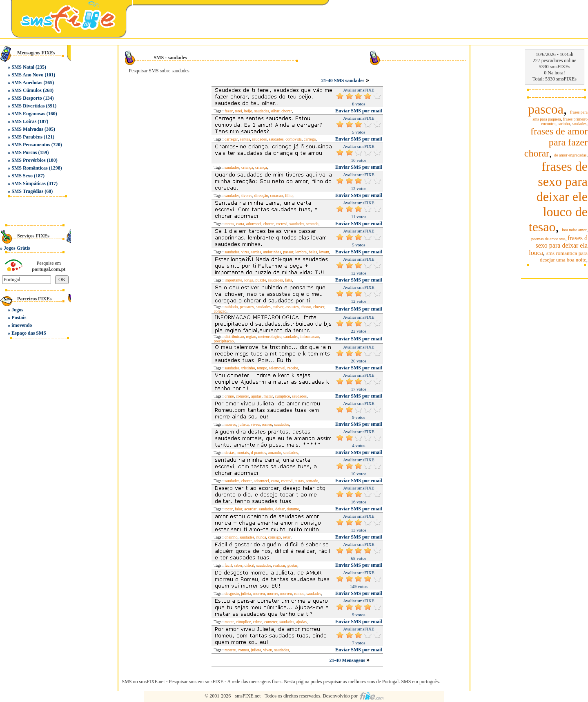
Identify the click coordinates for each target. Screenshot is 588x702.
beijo (248, 111)
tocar (229, 509)
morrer (273, 594)
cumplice (282, 396)
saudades (262, 111)
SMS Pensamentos (31, 145)
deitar (280, 509)
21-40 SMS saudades (343, 80)
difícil (249, 565)
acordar (250, 509)
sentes (245, 139)
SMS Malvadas (27, 129)
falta (289, 280)
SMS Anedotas (27, 83)
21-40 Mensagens (348, 660)
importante (233, 280)
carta (240, 224)
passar (288, 252)
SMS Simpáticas (29, 183)
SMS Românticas (29, 168)
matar (268, 396)
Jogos (17, 310)
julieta (244, 424)
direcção (261, 196)
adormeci (254, 224)
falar (238, 509)
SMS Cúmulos (27, 90)
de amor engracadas (570, 155)
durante (293, 509)
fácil (228, 565)
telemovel (277, 368)
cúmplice (244, 622)
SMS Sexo (22, 176)
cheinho (231, 537)
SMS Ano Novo (27, 75)
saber (238, 565)
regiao (251, 336)
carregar (231, 139)
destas (229, 453)
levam (324, 252)
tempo (262, 368)
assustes (292, 307)
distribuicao (234, 336)
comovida (293, 139)
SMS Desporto (27, 98)
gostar (292, 565)
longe (249, 280)
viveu (255, 424)
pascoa (546, 109)
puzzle (261, 280)
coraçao (220, 311)
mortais (243, 453)
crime (229, 396)
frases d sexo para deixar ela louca (558, 245)
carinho (563, 124)
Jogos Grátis (17, 248)
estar (287, 537)
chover (319, 307)
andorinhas (272, 252)
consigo (275, 537)
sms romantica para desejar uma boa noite (564, 256)
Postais (19, 317)
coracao (277, 196)
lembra (301, 252)
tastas (299, 481)
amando (274, 453)
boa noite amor (575, 230)
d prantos (258, 453)
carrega (310, 139)
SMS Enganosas (28, 114)
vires (245, 252)
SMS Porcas (24, 152)
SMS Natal (23, 67)
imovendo (22, 325)
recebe (293, 368)
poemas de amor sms (548, 239)
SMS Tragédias (27, 191)
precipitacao (224, 341)
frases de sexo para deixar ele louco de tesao (558, 197)
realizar (279, 565)
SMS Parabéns (27, 137)
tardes (256, 252)
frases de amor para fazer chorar (556, 142)
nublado (231, 307)
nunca (261, 537)
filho (289, 196)
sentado (312, 481)
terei (238, 111)
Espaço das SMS (29, 333)
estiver (278, 307)
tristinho (248, 368)
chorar (287, 111)
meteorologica (270, 336)
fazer (229, 111)
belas (313, 252)
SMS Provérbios (28, 160)
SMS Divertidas (28, 106)
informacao (310, 336)
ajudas (256, 396)
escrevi (281, 224)
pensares (247, 307)
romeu (267, 424)
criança (247, 167)
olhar (275, 111)
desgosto (232, 594)
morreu (231, 424)
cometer (243, 396)
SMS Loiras (24, 121)
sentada (312, 224)
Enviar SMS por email (359, 111)
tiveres (247, 196)
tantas (229, 224)
